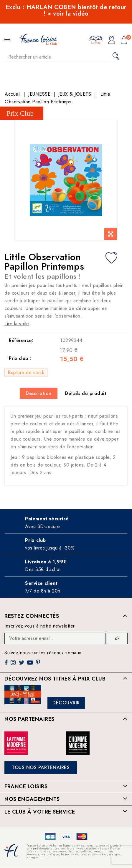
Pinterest (39, 665)
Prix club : (20, 359)
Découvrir (66, 703)
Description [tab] (39, 393)
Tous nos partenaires (41, 767)
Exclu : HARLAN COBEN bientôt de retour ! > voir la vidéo (66, 10)
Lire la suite (17, 324)
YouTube (31, 665)
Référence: (21, 340)
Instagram (14, 665)
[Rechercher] (58, 57)
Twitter (22, 665)
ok (117, 638)
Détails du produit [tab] (86, 393)
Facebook (7, 665)
